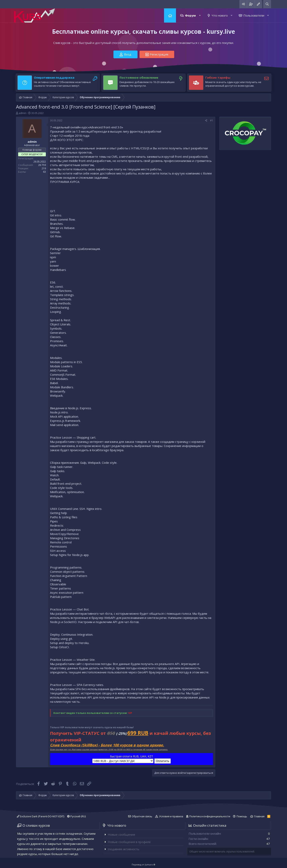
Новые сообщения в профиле (129, 842)
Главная (170, 15)
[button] (200, 15)
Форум (190, 15)
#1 (212, 120)
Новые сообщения (121, 834)
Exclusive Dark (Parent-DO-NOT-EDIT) (40, 816)
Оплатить (163, 761)
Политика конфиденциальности (210, 816)
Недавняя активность (124, 849)
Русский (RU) (76, 816)
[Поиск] (267, 4)
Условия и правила (171, 816)
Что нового (220, 15)
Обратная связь (142, 816)
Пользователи (254, 15)
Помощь (242, 816)
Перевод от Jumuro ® (143, 865)
